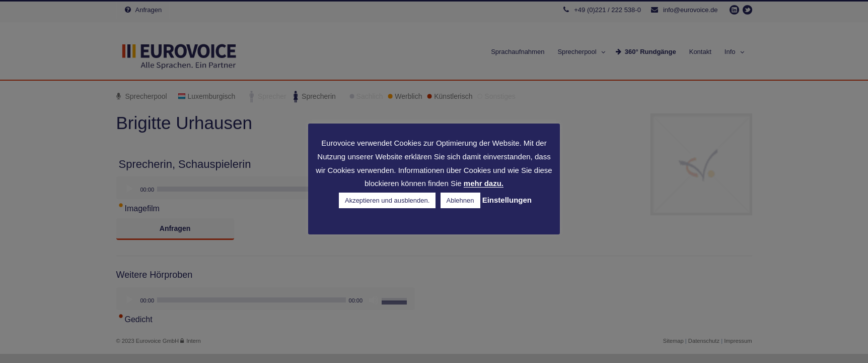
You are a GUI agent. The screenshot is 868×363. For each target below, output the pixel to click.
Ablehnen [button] (460, 200)
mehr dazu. (484, 184)
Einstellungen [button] (507, 200)
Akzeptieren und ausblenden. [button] (387, 200)
